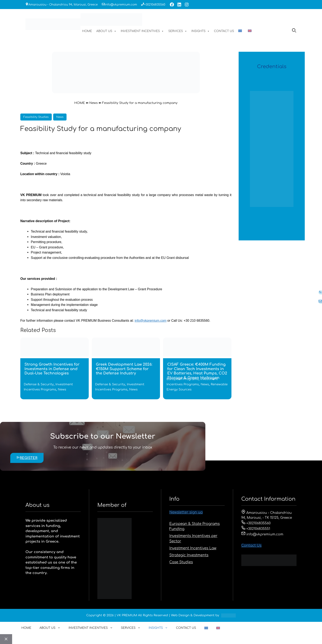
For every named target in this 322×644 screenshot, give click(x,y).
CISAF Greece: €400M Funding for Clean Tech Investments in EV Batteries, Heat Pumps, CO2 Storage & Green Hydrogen (197, 371)
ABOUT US (106, 31)
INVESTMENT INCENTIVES (142, 31)
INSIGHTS (201, 31)
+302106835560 (155, 5)
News (93, 103)
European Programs (183, 379)
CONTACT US (224, 31)
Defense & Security (39, 384)
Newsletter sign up (186, 512)
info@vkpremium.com (121, 5)
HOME (87, 31)
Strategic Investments (189, 555)
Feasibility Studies (36, 117)
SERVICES (178, 31)
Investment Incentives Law (193, 548)
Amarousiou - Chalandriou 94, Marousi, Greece (63, 5)
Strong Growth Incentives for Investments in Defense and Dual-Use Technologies (52, 369)
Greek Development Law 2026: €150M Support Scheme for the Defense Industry (124, 369)
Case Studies (181, 562)
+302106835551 (256, 529)
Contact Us (251, 546)
